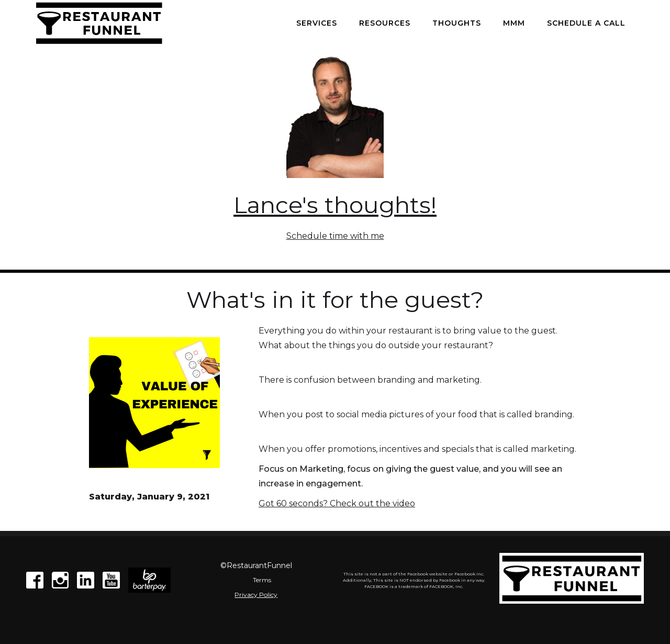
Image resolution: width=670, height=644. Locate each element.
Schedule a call (586, 23)
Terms (262, 580)
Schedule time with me (335, 236)
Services (317, 23)
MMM (514, 23)
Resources (385, 23)
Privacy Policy (256, 595)
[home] (99, 23)
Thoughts (457, 23)
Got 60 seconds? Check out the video (337, 503)
